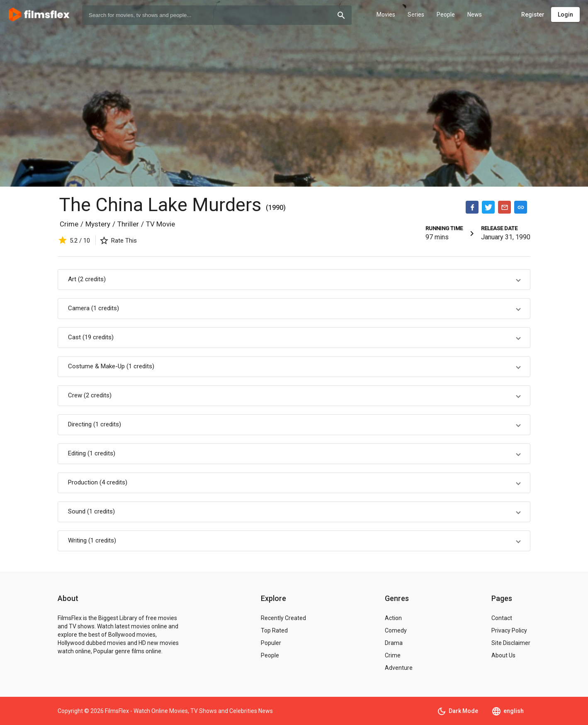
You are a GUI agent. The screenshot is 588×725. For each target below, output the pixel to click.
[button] (294, 280)
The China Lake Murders (162, 205)
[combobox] (217, 15)
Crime (69, 224)
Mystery (98, 224)
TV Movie (160, 224)
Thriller (128, 224)
